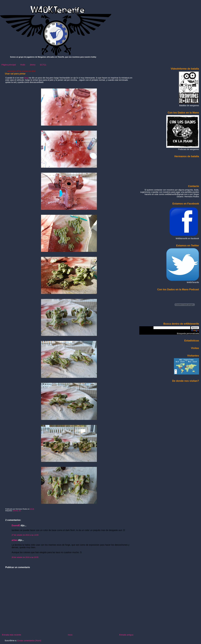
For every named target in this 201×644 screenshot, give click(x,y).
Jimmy (33, 65)
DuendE (16, 525)
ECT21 (43, 65)
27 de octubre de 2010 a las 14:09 (25, 535)
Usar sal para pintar (15, 74)
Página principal (9, 65)
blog (26, 78)
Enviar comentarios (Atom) (29, 641)
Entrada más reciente (12, 635)
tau (20, 511)
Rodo (23, 65)
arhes (15, 540)
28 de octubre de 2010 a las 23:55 (25, 557)
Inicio (70, 635)
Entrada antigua (126, 635)
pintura (15, 511)
